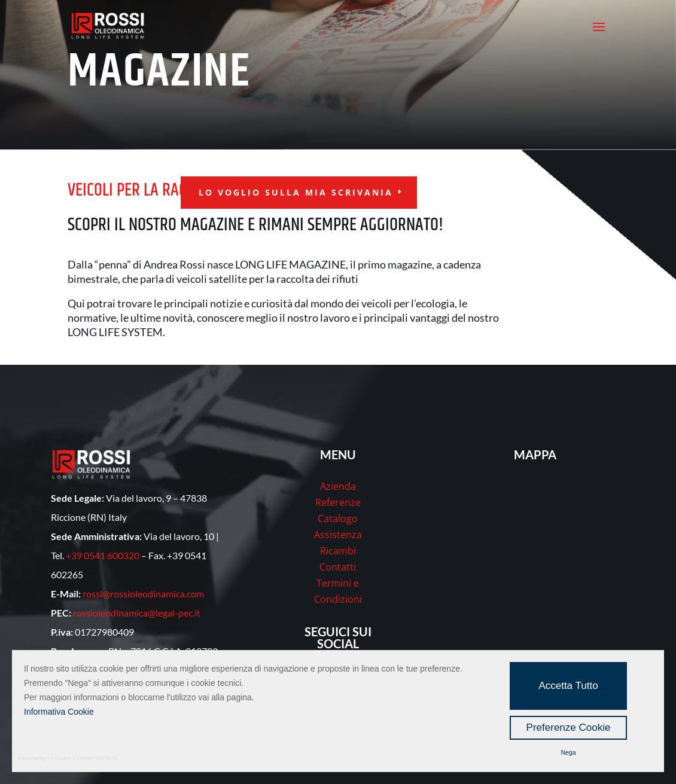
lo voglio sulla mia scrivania (296, 192)
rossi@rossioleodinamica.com (143, 594)
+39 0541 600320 (103, 555)
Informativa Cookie (59, 712)
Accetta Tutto (568, 686)
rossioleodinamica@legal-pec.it (137, 613)
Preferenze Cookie (569, 727)
